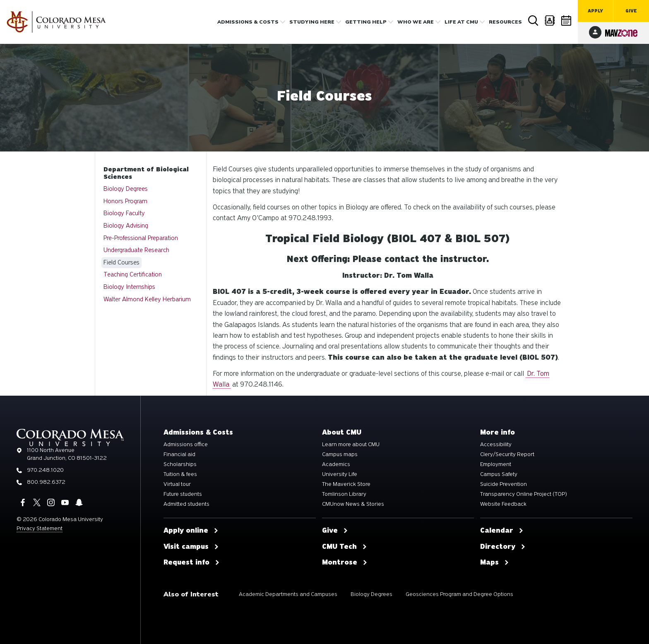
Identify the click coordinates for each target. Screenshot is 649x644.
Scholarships (180, 464)
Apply (595, 11)
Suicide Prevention (504, 484)
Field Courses (121, 262)
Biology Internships (129, 287)
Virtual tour (177, 484)
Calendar (567, 20)
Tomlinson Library (344, 494)
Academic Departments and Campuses (288, 594)
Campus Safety (499, 474)
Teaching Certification (133, 274)
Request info (192, 562)
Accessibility (496, 445)
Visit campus (191, 547)
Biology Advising (126, 226)
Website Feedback (503, 504)
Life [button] (461, 22)
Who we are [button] (416, 22)
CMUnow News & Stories (353, 504)
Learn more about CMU (351, 445)
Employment (496, 464)
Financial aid (179, 454)
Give (631, 11)
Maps (495, 562)
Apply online (191, 531)
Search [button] (534, 21)
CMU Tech (345, 547)
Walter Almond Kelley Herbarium (147, 299)
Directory (550, 20)
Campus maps (340, 454)
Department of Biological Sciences (146, 173)
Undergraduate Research (136, 250)
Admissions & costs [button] (248, 22)
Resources (505, 22)
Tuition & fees (180, 474)
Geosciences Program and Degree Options (459, 594)
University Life (340, 474)
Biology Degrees (126, 189)
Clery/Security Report (507, 454)
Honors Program (125, 201)
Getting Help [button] (366, 22)
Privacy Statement (40, 528)
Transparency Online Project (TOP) (524, 494)
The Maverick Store (346, 484)
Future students (183, 494)
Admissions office (186, 445)
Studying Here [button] (312, 22)
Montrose (345, 562)
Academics (336, 464)
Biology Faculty (124, 213)
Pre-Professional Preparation (141, 238)
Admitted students (186, 504)
